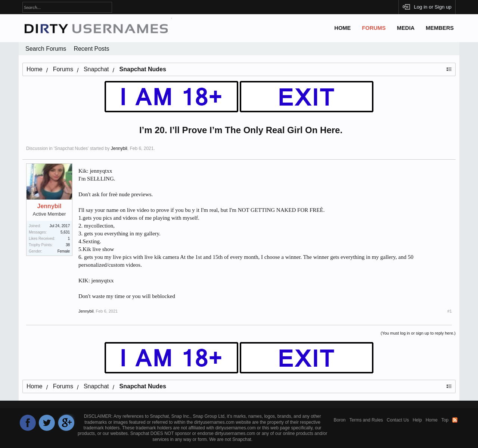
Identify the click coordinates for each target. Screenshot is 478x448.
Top (445, 420)
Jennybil (119, 148)
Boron (340, 420)
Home (342, 28)
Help (417, 420)
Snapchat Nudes (71, 148)
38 (68, 245)
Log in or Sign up (433, 7)
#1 (450, 311)
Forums (374, 28)
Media (406, 28)
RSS (455, 420)
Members (440, 28)
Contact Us (398, 420)
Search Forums (46, 49)
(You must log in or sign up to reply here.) (418, 333)
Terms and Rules (366, 420)
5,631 (65, 232)
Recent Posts (91, 49)
